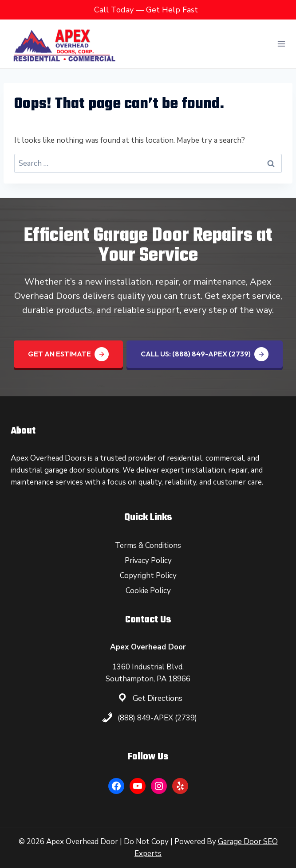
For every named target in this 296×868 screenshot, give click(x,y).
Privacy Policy (148, 561)
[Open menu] (281, 44)
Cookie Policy (148, 591)
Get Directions (158, 698)
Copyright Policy (148, 576)
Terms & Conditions (148, 545)
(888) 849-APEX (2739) (157, 718)
